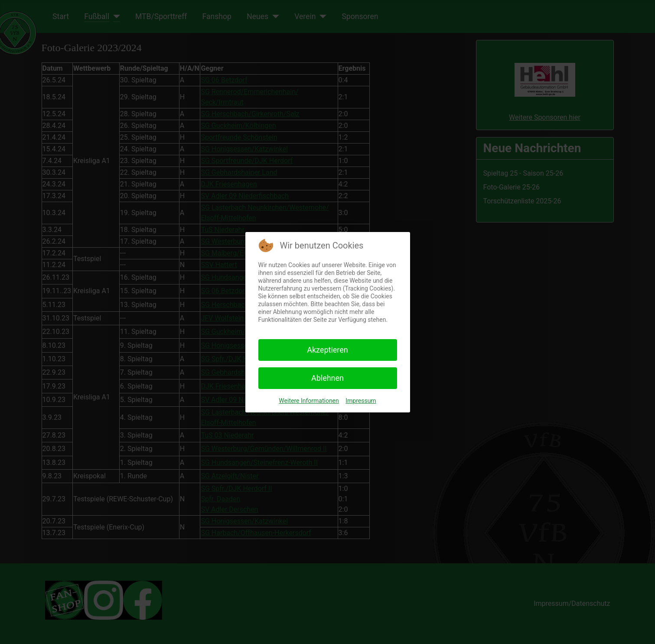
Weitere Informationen (309, 401)
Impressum (361, 401)
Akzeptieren (327, 350)
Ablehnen (327, 378)
